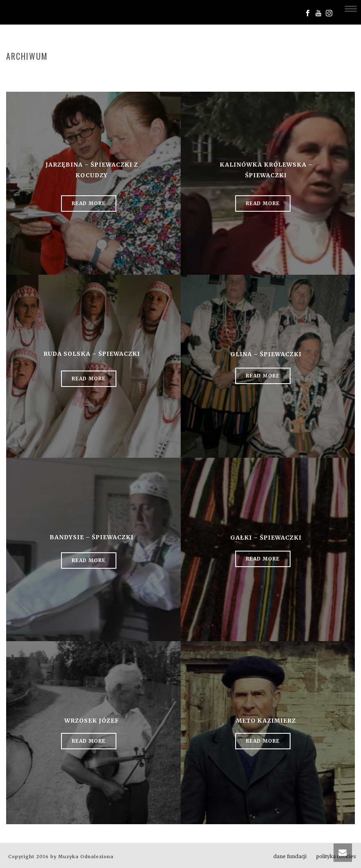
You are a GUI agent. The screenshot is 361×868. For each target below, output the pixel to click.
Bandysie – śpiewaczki (92, 537)
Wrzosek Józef (92, 721)
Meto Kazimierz (266, 721)
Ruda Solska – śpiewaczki (92, 354)
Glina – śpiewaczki (266, 354)
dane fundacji (290, 856)
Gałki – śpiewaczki (266, 538)
